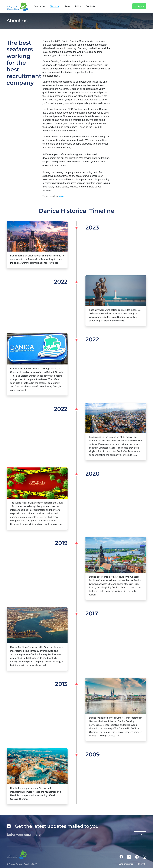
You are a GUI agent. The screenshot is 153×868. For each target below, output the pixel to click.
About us (54, 6)
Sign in (139, 6)
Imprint (143, 864)
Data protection (128, 864)
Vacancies (40, 6)
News (67, 6)
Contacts (90, 6)
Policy (78, 6)
